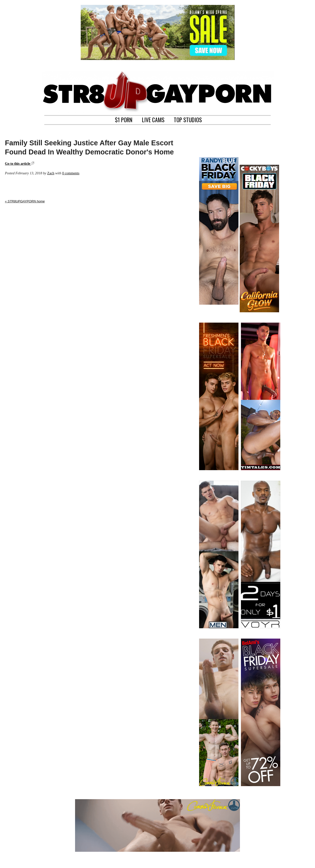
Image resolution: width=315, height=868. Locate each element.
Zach (51, 173)
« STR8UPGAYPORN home (25, 201)
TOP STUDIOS (188, 119)
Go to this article (20, 164)
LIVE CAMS (153, 119)
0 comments (71, 173)
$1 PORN (124, 119)
